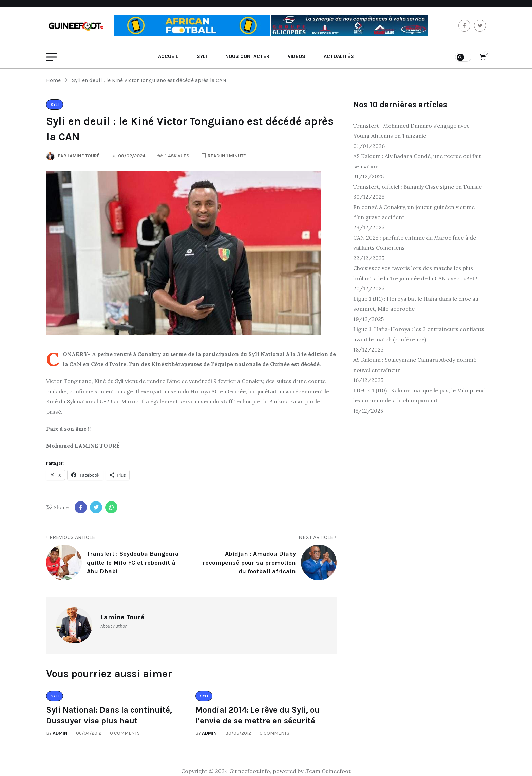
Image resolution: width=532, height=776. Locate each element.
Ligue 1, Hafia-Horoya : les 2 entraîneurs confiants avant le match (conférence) (419, 334)
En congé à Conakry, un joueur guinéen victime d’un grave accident (414, 212)
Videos (297, 56)
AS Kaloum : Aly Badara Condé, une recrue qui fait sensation (417, 161)
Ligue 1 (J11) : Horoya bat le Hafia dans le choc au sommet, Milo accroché (416, 304)
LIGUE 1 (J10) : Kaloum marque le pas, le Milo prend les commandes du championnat (419, 395)
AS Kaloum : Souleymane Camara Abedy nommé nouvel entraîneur (415, 365)
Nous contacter (247, 56)
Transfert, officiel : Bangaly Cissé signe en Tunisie (417, 187)
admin (60, 733)
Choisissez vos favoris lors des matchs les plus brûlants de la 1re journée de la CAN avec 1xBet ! (415, 273)
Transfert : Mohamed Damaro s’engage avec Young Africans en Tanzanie (411, 131)
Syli (202, 56)
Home (55, 80)
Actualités (339, 56)
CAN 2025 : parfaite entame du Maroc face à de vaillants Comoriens (415, 243)
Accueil (168, 56)
